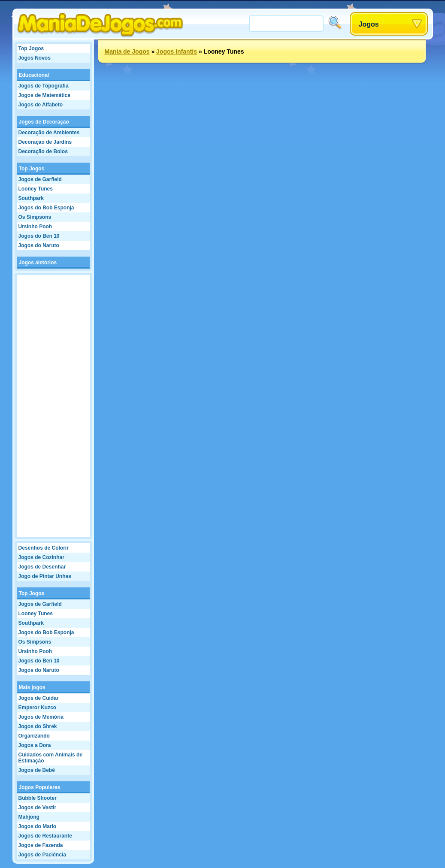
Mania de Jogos (127, 51)
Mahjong (29, 817)
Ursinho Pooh (35, 227)
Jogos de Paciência (42, 855)
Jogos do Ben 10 (39, 236)
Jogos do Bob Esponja (46, 208)
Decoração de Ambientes (49, 133)
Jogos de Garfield (40, 179)
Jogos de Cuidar (39, 698)
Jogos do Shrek (38, 726)
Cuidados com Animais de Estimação (51, 758)
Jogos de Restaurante (45, 836)
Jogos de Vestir (38, 808)
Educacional (34, 75)
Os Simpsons (35, 217)
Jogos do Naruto (39, 245)
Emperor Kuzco (38, 708)
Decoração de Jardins (45, 142)
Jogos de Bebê (37, 770)
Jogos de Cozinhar (41, 557)
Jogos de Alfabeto (41, 105)
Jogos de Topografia (44, 86)
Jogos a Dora (35, 745)
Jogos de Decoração (44, 122)
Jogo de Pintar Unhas (45, 576)
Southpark (31, 198)
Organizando (34, 736)
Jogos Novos (35, 58)
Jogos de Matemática (44, 95)
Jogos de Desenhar (42, 567)
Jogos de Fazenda (41, 845)
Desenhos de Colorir (44, 548)
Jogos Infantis (177, 51)
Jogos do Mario (38, 826)
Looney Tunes (36, 189)
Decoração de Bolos (43, 151)
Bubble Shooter (38, 798)
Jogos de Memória (41, 717)
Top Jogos (31, 48)
